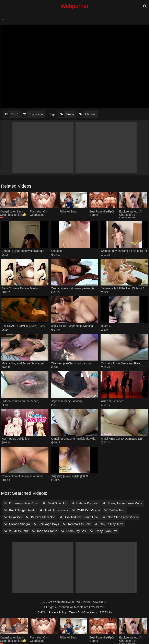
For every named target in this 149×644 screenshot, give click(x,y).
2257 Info (106, 612)
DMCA (42, 612)
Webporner (74, 6)
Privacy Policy (58, 612)
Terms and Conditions (83, 612)
